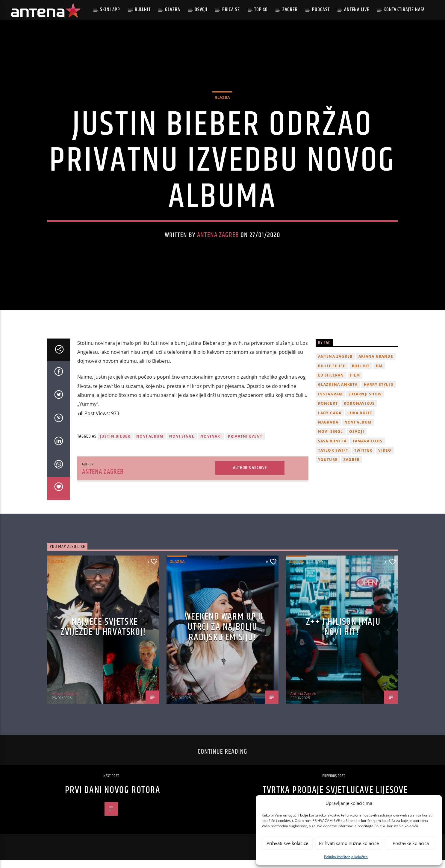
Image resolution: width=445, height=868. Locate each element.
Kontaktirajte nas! (404, 10)
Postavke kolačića (411, 843)
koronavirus (359, 411)
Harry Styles (379, 392)
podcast (321, 10)
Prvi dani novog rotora (113, 798)
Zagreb (290, 10)
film (355, 383)
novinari (211, 444)
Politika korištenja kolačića (346, 857)
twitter (363, 458)
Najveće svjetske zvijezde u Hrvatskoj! (103, 635)
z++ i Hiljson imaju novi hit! (343, 635)
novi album (150, 444)
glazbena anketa (338, 392)
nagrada (328, 430)
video (385, 458)
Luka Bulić (360, 420)
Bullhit (143, 10)
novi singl (182, 444)
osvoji (357, 439)
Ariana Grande (376, 364)
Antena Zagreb (218, 239)
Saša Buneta (332, 449)
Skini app (110, 10)
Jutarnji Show (365, 402)
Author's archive (250, 475)
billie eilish (332, 373)
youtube (328, 467)
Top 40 (261, 10)
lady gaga (330, 420)
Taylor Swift (333, 458)
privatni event (245, 444)
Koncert (328, 411)
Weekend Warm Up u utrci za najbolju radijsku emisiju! (224, 635)
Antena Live (357, 10)
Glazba (172, 10)
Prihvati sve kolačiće (287, 843)
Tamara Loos (367, 449)
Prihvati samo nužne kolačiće (349, 843)
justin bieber (115, 444)
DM (379, 373)
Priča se (231, 10)
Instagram (330, 402)
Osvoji (201, 10)
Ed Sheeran (331, 383)
